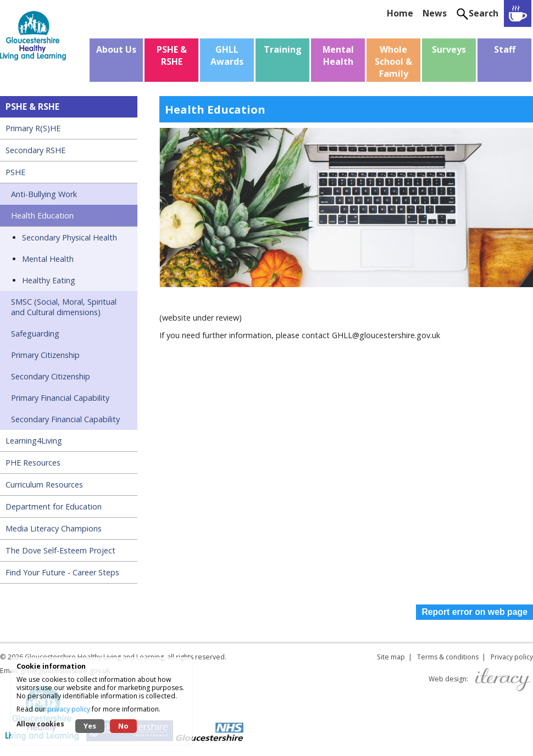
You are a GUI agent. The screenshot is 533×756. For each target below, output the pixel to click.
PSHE (15, 172)
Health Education (42, 215)
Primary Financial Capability (60, 398)
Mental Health (48, 259)
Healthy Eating (49, 280)
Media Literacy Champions (54, 528)
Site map (391, 657)
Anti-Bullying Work (44, 194)
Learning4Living (34, 441)
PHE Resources (33, 463)
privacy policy (69, 709)
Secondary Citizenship (51, 376)
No (123, 726)
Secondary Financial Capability (65, 419)
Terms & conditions (448, 657)
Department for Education (54, 506)
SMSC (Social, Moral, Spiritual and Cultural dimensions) (64, 307)
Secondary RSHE (35, 150)
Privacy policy (512, 657)
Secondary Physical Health (70, 237)
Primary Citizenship (45, 355)
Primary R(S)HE (33, 128)
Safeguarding (35, 334)
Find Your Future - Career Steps (62, 572)
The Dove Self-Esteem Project (60, 550)
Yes (90, 726)
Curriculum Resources (44, 485)
